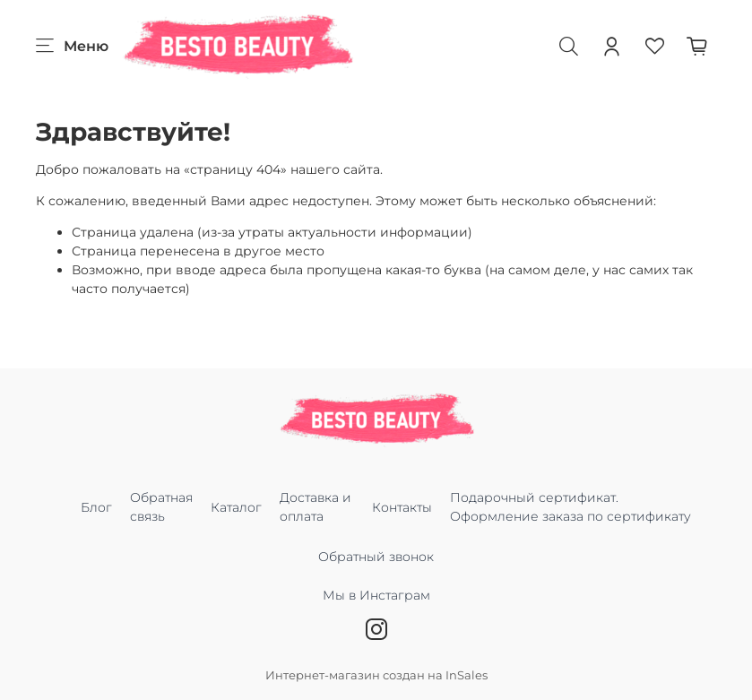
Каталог (236, 507)
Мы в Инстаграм (376, 605)
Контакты (402, 507)
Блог (96, 507)
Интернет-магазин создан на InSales (376, 675)
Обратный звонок (376, 557)
